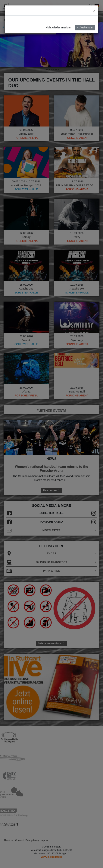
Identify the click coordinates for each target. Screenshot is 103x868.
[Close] (94, 10)
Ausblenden (85, 27)
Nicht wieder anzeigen (57, 27)
